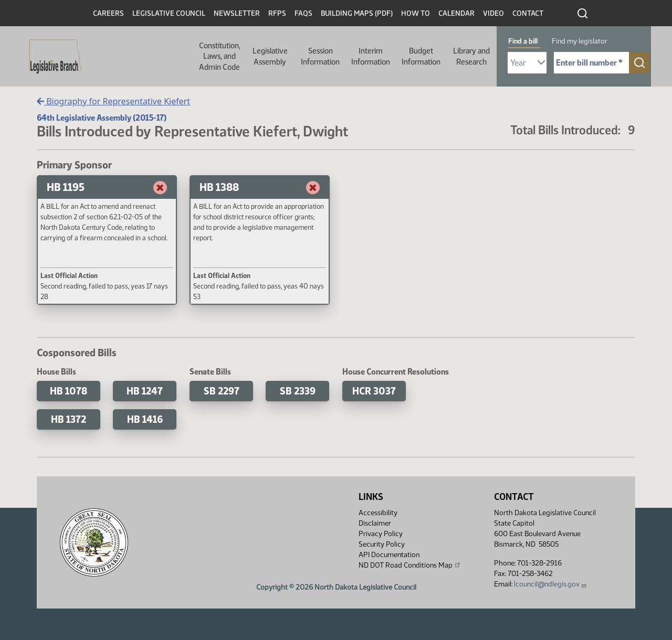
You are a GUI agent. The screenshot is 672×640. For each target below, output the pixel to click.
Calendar (456, 13)
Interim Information (371, 56)
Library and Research (471, 56)
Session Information (320, 56)
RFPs (277, 13)
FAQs (303, 13)
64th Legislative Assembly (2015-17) (102, 118)
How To (416, 13)
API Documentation (389, 555)
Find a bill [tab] (523, 41)
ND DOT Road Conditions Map (410, 565)
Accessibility (378, 513)
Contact (528, 13)
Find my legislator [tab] (580, 41)
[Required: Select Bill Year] (527, 63)
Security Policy (382, 544)
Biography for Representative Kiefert (113, 101)
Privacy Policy (381, 534)
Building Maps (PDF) (357, 13)
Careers (108, 13)
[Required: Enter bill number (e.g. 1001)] (591, 63)
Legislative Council (169, 13)
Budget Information (421, 56)
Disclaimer (375, 523)
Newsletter (237, 13)
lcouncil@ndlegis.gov (550, 584)
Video (493, 13)
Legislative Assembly (270, 56)
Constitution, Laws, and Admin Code (220, 56)
